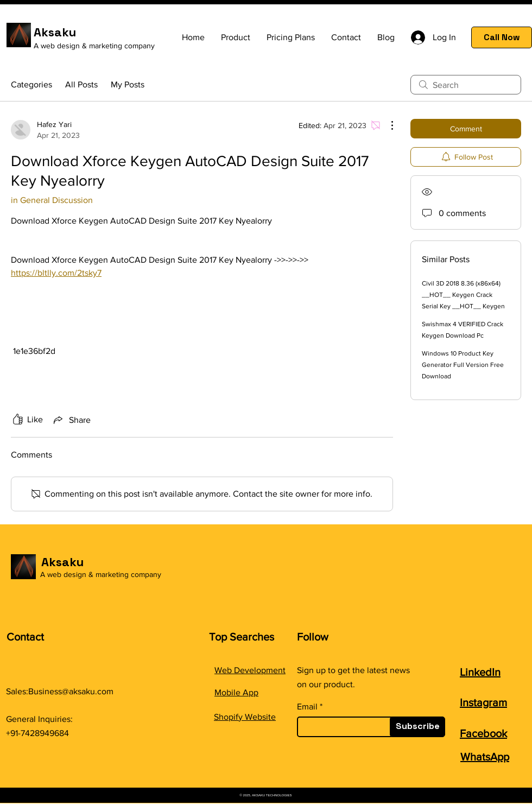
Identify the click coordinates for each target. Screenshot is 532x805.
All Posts (81, 84)
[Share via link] (71, 420)
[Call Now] (502, 37)
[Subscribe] (417, 727)
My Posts (128, 84)
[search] (466, 85)
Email (307, 707)
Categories (31, 84)
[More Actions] (387, 125)
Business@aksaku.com (71, 691)
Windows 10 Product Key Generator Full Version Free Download (463, 365)
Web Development (250, 670)
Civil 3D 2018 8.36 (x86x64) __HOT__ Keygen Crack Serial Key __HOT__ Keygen (463, 295)
